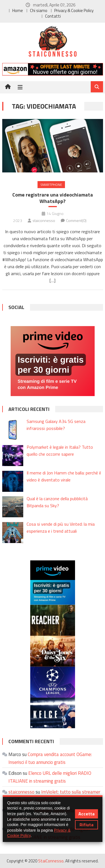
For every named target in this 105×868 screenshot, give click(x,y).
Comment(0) (76, 220)
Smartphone (51, 185)
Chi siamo (39, 10)
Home (18, 10)
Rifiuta (87, 825)
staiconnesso (44, 220)
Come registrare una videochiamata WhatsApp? (53, 198)
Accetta (87, 814)
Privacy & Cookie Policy (74, 10)
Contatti (53, 16)
